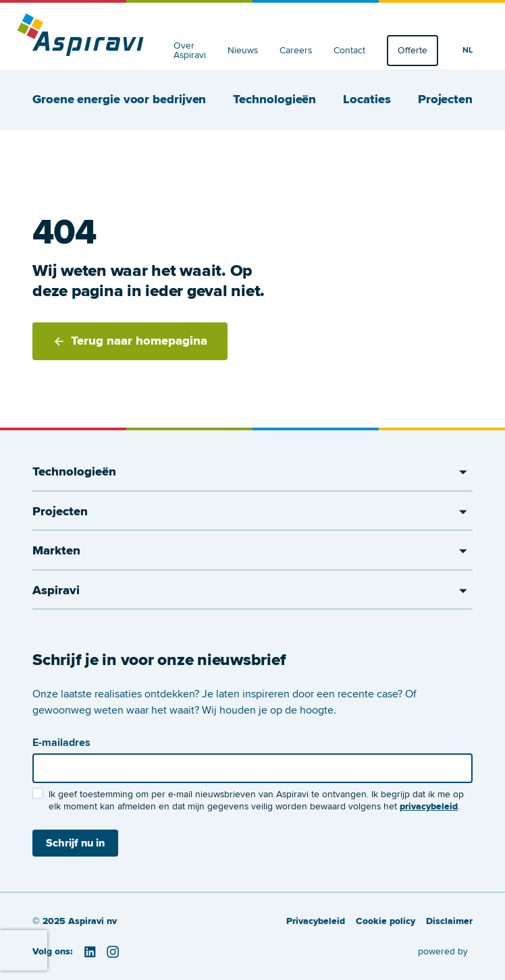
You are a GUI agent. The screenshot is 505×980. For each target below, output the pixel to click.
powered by (443, 951)
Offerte (413, 51)
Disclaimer (449, 921)
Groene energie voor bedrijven (119, 100)
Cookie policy (386, 921)
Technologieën (274, 100)
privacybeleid (429, 806)
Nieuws (243, 51)
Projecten (445, 100)
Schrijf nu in (75, 843)
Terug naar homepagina (130, 341)
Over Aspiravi (190, 51)
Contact (349, 51)
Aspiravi (252, 591)
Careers (296, 51)
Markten (252, 551)
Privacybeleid (316, 921)
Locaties (367, 100)
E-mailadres (61, 743)
